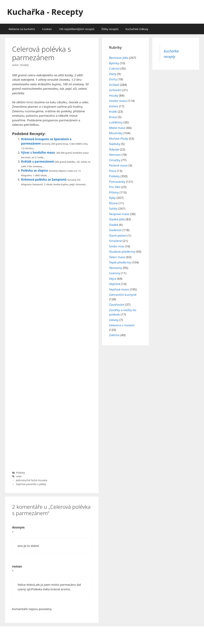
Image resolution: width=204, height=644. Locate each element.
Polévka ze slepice (35, 170)
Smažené (115, 241)
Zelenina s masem (122, 325)
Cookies (47, 29)
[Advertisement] (52, 328)
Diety (113, 74)
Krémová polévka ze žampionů (44, 179)
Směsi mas (117, 246)
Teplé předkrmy (120, 262)
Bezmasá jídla (119, 58)
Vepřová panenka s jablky (31, 484)
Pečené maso (118, 165)
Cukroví (114, 68)
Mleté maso (117, 128)
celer (19, 476)
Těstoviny (116, 268)
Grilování (115, 90)
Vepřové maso (119, 289)
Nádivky (115, 144)
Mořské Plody (119, 139)
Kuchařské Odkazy (137, 29)
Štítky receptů (110, 29)
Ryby (112, 198)
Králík (113, 112)
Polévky (20, 473)
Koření (114, 106)
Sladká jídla (117, 219)
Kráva (113, 117)
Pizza (113, 171)
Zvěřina (114, 335)
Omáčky (115, 160)
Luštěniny (116, 122)
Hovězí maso (118, 101)
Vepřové (115, 284)
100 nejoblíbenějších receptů (77, 29)
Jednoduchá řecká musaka (32, 480)
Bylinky (114, 63)
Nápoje (114, 149)
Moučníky (116, 133)
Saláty (113, 208)
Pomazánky (117, 182)
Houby (114, 95)
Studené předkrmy (122, 252)
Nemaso (115, 155)
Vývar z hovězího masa (38, 152)
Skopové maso (119, 214)
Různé (113, 203)
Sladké (114, 225)
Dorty (113, 79)
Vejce (113, 279)
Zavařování (117, 305)
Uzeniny (115, 273)
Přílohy (114, 192)
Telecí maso (117, 257)
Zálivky (114, 320)
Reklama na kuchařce (22, 29)
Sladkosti (115, 230)
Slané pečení (118, 235)
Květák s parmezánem (38, 161)
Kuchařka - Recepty (45, 12)
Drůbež (114, 85)
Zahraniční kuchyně (123, 295)
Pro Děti (115, 187)
